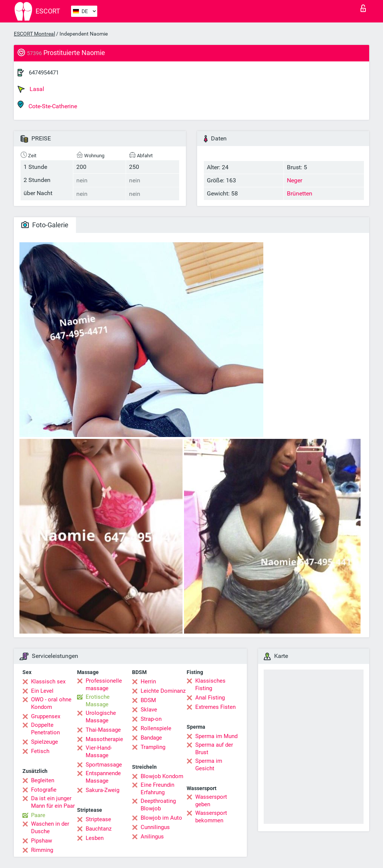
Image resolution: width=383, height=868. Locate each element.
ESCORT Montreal (34, 34)
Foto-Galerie (45, 225)
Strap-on (151, 719)
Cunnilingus (155, 827)
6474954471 (44, 73)
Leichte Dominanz (163, 691)
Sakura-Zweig (102, 790)
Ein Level (42, 691)
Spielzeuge (45, 742)
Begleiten (43, 780)
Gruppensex (46, 716)
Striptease (98, 819)
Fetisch (40, 751)
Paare (38, 815)
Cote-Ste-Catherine (47, 105)
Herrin (148, 682)
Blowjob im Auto (161, 818)
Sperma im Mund (216, 736)
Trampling (153, 747)
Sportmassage (104, 765)
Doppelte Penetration (45, 729)
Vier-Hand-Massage (99, 752)
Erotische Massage (98, 701)
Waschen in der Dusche (50, 828)
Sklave (149, 710)
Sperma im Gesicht (209, 765)
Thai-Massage (103, 730)
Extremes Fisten (215, 707)
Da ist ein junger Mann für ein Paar (53, 802)
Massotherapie (104, 739)
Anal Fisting (210, 698)
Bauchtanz (99, 829)
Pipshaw (42, 841)
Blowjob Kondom (162, 776)
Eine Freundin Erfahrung (157, 789)
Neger (295, 180)
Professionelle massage (104, 685)
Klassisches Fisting (210, 685)
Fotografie (44, 790)
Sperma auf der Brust (214, 749)
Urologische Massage (101, 717)
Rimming (42, 850)
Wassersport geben (211, 801)
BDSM (148, 700)
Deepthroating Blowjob (158, 805)
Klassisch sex (48, 682)
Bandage (151, 738)
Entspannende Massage (103, 777)
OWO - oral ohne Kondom (51, 703)
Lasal (31, 89)
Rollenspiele (156, 728)
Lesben (95, 838)
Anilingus (152, 837)
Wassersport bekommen (211, 817)
